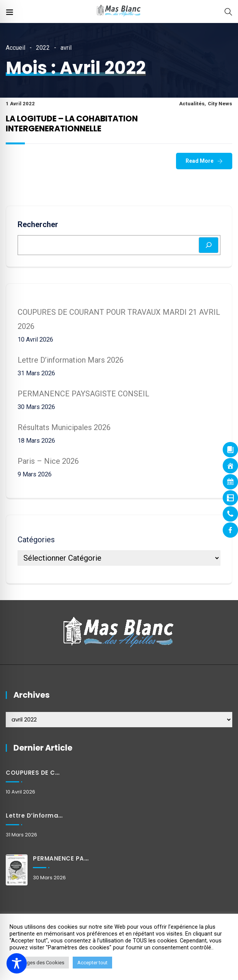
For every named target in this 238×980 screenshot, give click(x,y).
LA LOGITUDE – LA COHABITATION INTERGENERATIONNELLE (72, 124)
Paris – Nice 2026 (48, 461)
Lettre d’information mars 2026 (71, 360)
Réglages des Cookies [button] (39, 963)
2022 (43, 48)
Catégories (36, 540)
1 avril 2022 (20, 104)
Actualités (192, 104)
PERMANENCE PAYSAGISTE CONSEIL (83, 394)
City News (220, 104)
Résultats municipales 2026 (64, 427)
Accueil (15, 48)
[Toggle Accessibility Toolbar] (17, 963)
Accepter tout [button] (92, 963)
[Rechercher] (209, 245)
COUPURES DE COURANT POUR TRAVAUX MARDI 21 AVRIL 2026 (35, 773)
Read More (200, 161)
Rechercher (38, 224)
